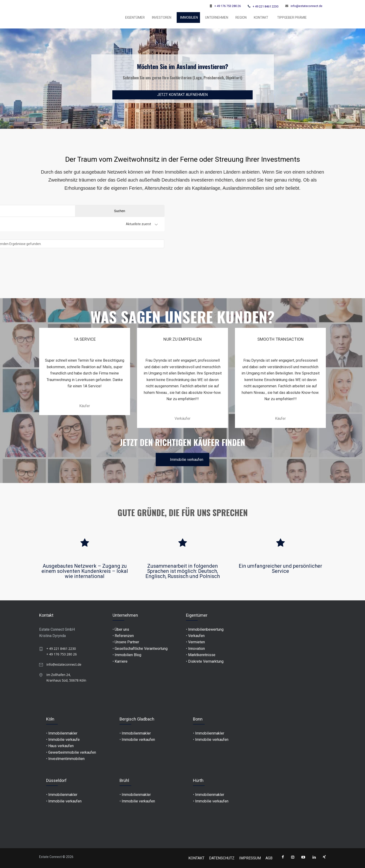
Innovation (196, 649)
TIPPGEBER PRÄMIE (292, 17)
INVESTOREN (162, 17)
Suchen (302, 211)
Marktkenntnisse (202, 655)
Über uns (122, 629)
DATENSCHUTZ (222, 858)
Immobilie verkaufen (182, 460)
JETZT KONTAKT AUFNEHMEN (182, 95)
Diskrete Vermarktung (206, 661)
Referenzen (124, 636)
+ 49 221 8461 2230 (265, 6)
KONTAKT (261, 17)
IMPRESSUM (250, 858)
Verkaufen (196, 636)
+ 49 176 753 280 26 (228, 6)
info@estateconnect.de (306, 6)
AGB (269, 858)
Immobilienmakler (63, 733)
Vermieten (196, 642)
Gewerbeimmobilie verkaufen (72, 752)
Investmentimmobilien (66, 759)
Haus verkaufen (61, 746)
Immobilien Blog (128, 655)
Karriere (121, 661)
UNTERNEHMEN (217, 17)
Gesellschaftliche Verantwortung (141, 649)
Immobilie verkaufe (64, 740)
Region (241, 17)
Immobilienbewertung (206, 629)
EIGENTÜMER (135, 17)
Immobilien (189, 17)
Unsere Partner (127, 642)
